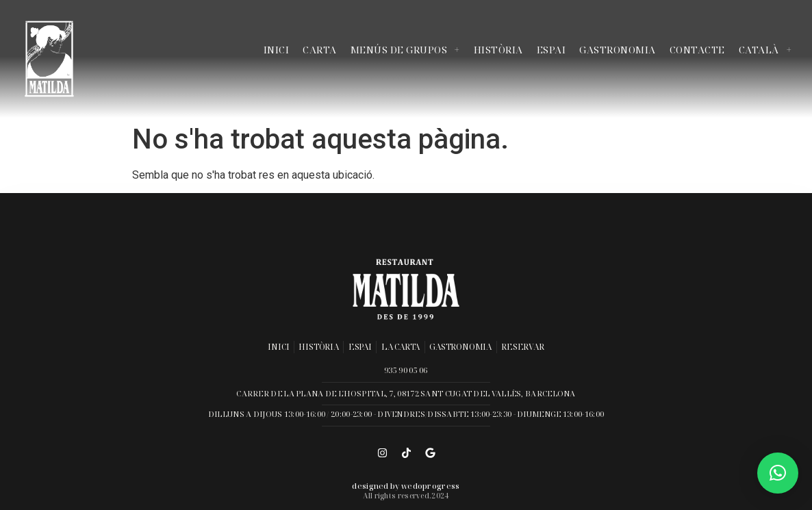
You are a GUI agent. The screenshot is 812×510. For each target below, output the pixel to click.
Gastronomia (618, 50)
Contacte (697, 50)
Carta (320, 50)
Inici (277, 50)
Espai (551, 50)
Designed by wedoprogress (406, 486)
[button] (778, 473)
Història (498, 50)
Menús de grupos (405, 50)
